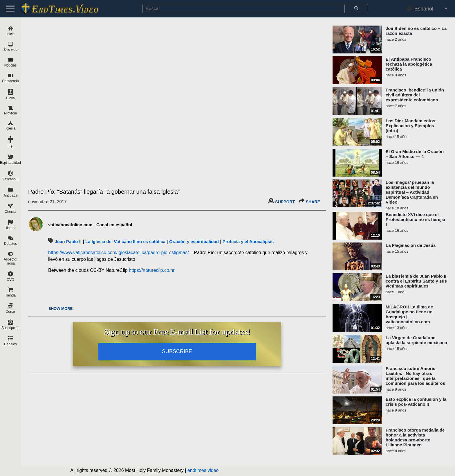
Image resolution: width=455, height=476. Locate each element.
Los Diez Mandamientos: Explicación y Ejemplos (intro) (411, 126)
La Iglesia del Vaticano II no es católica (125, 241)
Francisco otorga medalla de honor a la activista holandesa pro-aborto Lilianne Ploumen (415, 437)
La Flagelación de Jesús (411, 245)
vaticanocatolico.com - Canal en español (90, 225)
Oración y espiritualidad (194, 241)
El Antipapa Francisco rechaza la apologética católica (409, 64)
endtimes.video (203, 470)
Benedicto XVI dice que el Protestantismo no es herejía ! (415, 219)
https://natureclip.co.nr (152, 270)
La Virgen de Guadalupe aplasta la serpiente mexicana (416, 340)
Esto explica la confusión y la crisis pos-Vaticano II (416, 402)
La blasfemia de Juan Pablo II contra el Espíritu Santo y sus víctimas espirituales (416, 281)
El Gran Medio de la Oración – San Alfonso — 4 (415, 154)
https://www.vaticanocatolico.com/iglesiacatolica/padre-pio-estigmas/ (119, 253)
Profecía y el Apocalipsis (248, 241)
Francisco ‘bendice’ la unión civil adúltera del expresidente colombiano (415, 95)
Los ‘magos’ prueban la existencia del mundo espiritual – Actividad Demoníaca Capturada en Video (412, 192)
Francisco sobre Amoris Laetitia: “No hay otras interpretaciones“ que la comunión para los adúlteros (415, 376)
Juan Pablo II (68, 241)
